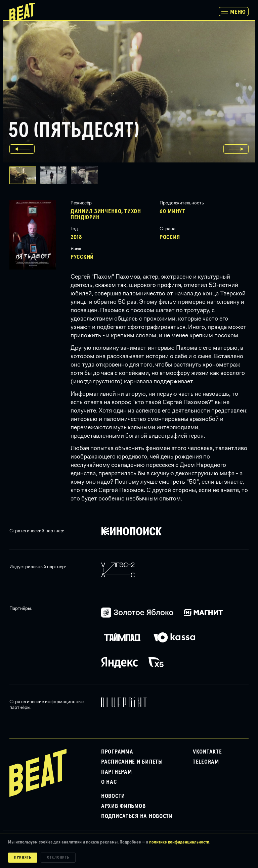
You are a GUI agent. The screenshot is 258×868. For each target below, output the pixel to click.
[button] (56, 175)
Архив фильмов (123, 806)
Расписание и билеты (132, 762)
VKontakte (207, 752)
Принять (23, 858)
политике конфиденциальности (179, 842)
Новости (113, 796)
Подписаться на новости (137, 816)
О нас (109, 782)
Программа (117, 752)
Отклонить (58, 858)
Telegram (206, 762)
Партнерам (116, 772)
